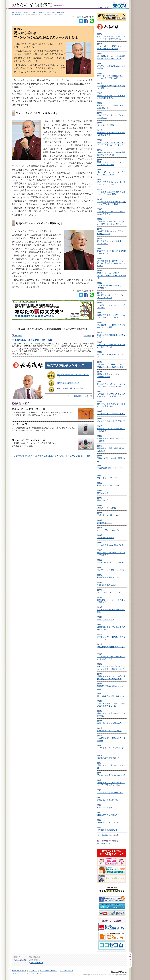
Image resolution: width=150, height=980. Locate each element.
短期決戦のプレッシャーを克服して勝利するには (111, 601)
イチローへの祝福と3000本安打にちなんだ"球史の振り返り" (112, 203)
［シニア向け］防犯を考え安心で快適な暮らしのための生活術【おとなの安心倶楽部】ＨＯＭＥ (52, 458)
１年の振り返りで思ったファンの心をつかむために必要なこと (111, 395)
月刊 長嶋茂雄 (16, 15)
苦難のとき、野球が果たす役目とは (111, 767)
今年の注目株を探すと (107, 808)
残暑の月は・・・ (105, 523)
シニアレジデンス (67, 971)
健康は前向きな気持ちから (108, 815)
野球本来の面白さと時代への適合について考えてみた (111, 405)
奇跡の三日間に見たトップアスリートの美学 (111, 117)
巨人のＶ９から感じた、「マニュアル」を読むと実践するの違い (111, 385)
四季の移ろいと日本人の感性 (109, 731)
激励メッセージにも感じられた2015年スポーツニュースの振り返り (112, 276)
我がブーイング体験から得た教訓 (111, 570)
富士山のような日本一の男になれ (111, 696)
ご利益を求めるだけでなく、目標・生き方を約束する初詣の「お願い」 (111, 263)
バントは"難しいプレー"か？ (110, 530)
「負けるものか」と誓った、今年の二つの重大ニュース (111, 705)
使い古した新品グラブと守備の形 (111, 421)
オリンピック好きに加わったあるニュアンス (111, 638)
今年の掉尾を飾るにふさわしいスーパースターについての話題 (111, 38)
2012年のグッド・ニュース (109, 592)
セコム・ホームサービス (49, 971)
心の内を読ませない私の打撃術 (110, 545)
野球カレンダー (104, 493)
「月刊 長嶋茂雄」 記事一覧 (79, 398)
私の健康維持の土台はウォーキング (111, 648)
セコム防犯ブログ (104, 844)
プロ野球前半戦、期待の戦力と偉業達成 (111, 739)
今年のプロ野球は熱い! (107, 830)
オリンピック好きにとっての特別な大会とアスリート (111, 213)
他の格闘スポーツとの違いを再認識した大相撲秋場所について (111, 57)
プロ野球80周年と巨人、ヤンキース (111, 469)
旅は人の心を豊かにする (108, 800)
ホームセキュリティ (104, 7)
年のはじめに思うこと (107, 585)
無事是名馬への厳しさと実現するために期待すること (111, 97)
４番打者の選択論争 (106, 538)
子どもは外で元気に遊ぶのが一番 (111, 775)
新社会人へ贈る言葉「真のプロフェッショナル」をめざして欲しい (111, 668)
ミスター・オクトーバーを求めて (111, 414)
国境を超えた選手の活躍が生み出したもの (111, 450)
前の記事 (18, 337)
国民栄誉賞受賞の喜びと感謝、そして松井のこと (73, 378)
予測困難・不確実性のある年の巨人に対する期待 (111, 134)
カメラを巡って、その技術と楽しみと (111, 749)
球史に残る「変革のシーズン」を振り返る (111, 715)
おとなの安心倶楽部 (58, 13)
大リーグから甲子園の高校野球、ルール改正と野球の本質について (111, 77)
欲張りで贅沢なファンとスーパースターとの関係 (111, 375)
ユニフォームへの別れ (107, 508)
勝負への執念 (103, 500)
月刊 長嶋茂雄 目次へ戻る (107, 835)
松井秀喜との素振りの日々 (68, 385)
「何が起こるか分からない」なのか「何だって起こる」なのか (111, 223)
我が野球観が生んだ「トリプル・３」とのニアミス (111, 297)
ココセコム (33, 971)
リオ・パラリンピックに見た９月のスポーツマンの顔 (111, 173)
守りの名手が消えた (106, 620)
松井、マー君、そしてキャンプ (110, 485)
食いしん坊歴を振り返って (108, 758)
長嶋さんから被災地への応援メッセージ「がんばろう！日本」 (111, 784)
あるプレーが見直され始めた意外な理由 (111, 67)
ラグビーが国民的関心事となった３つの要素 (111, 287)
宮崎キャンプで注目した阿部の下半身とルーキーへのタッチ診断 (111, 366)
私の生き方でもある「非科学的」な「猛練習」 (111, 242)
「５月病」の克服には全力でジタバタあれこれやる (111, 658)
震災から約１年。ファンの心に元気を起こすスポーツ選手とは (111, 678)
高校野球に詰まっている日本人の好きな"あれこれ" (111, 628)
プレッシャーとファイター (108, 478)
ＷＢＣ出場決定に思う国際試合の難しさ (111, 611)
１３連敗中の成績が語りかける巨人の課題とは (111, 87)
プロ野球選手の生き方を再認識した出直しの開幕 (111, 233)
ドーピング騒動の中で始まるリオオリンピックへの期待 (111, 193)
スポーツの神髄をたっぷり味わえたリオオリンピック (111, 183)
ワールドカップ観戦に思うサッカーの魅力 (111, 440)
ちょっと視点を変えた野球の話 (110, 793)
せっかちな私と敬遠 (106, 125)
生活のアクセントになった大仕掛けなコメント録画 (111, 326)
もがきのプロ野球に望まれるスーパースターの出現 (111, 346)
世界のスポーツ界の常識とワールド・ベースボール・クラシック (111, 144)
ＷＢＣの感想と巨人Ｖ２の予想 (70, 390)
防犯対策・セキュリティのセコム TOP (23, 13)
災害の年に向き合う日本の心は (110, 723)
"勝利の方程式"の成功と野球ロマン (111, 459)
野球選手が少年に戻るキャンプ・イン (111, 687)
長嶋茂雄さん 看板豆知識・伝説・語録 (33, 342)
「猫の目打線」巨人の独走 (108, 515)
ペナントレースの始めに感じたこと (111, 356)
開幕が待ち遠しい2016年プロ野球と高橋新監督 (112, 252)
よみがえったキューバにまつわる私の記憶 (111, 306)
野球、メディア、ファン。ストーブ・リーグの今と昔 (111, 164)
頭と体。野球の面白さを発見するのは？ (111, 336)
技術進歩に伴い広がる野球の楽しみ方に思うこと (111, 107)
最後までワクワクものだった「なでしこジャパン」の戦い (111, 316)
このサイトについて (19, 973)
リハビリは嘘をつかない (108, 822)
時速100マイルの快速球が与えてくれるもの (111, 430)
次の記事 (87, 337)
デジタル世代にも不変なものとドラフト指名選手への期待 (111, 48)
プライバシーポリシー (38, 973)
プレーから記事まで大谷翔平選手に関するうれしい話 (111, 154)
